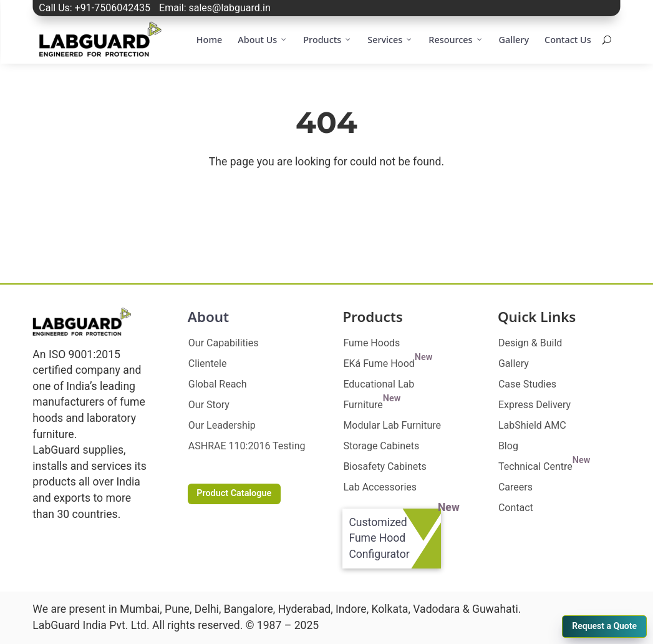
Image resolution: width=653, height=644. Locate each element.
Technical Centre (544, 466)
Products (327, 40)
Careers (515, 487)
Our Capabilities (224, 343)
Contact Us (568, 40)
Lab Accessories (380, 487)
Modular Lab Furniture (392, 425)
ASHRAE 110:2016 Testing (247, 446)
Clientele (208, 363)
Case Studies (527, 384)
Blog (508, 446)
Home (209, 40)
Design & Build (530, 343)
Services (390, 40)
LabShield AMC (532, 425)
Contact (516, 508)
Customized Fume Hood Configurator (379, 538)
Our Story (209, 405)
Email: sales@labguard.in (215, 8)
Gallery (514, 40)
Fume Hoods (371, 343)
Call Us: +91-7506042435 (94, 8)
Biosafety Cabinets (385, 466)
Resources (456, 40)
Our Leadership (222, 425)
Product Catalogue (234, 493)
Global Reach (218, 384)
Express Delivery (534, 405)
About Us (263, 40)
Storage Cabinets (381, 446)
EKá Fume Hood (388, 363)
